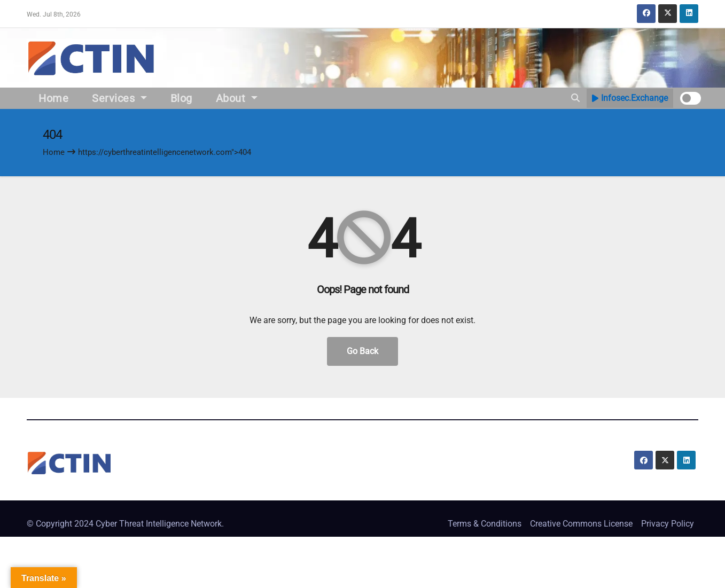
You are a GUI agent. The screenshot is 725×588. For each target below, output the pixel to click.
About (237, 98)
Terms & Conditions (485, 524)
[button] (575, 98)
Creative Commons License (581, 524)
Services (119, 98)
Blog (181, 98)
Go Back (363, 351)
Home (53, 98)
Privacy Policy (668, 524)
